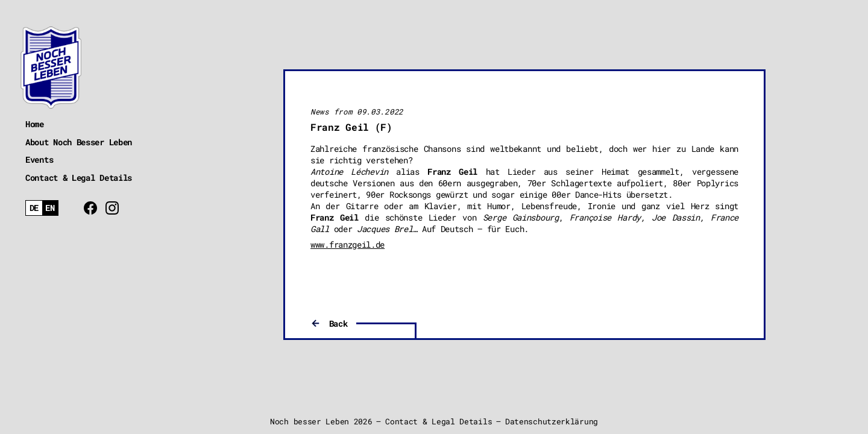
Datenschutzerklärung (552, 421)
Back (338, 323)
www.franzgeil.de (348, 244)
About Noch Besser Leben (79, 142)
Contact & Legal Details (79, 178)
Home (35, 124)
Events (39, 159)
